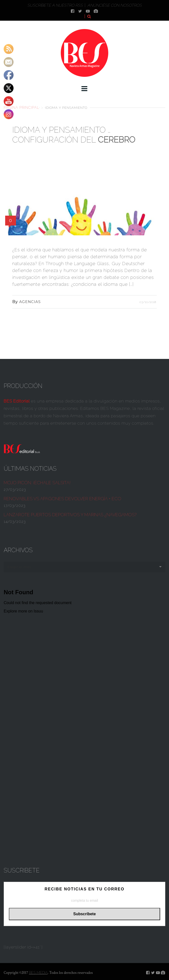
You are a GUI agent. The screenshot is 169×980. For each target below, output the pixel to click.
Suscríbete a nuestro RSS (55, 5)
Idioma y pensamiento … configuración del (74, 135)
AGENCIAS (30, 302)
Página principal (21, 107)
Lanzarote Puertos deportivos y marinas (70, 515)
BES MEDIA (38, 973)
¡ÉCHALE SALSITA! (37, 483)
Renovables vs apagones (62, 499)
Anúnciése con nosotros (115, 5)
